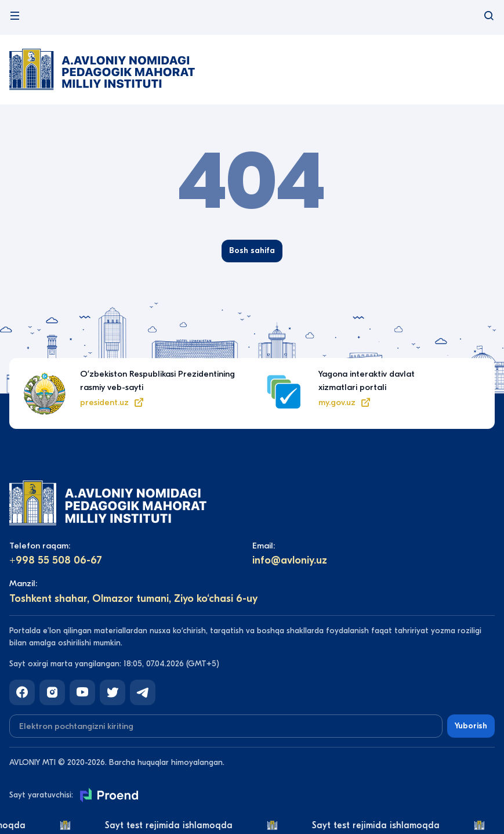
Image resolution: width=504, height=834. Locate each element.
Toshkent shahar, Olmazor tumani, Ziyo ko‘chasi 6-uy (133, 599)
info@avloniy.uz (290, 560)
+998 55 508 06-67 (56, 560)
